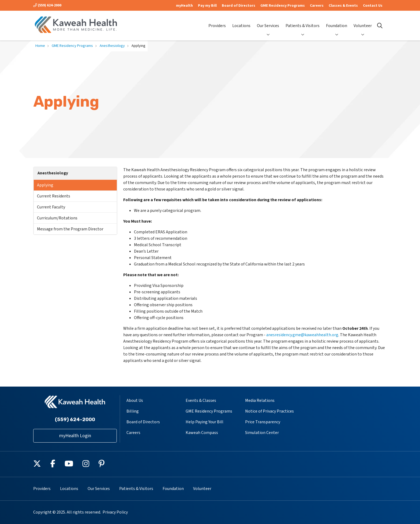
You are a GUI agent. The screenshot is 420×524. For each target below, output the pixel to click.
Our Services (268, 21)
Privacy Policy (115, 512)
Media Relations (260, 401)
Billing (133, 411)
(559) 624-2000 (47, 5)
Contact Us (373, 6)
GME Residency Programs (283, 6)
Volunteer (363, 21)
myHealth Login (75, 436)
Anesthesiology (53, 173)
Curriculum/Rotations (57, 218)
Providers (217, 21)
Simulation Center (262, 433)
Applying (45, 185)
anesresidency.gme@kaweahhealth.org (302, 335)
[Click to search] (380, 26)
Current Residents (54, 196)
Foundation (337, 21)
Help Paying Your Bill (205, 422)
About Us (135, 401)
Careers (317, 6)
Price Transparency (263, 422)
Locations (241, 21)
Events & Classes (201, 401)
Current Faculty (51, 207)
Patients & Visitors (303, 21)
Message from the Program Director (70, 229)
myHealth (184, 6)
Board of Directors (239, 6)
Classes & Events (343, 6)
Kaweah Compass (202, 433)
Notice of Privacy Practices (269, 411)
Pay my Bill (207, 6)
